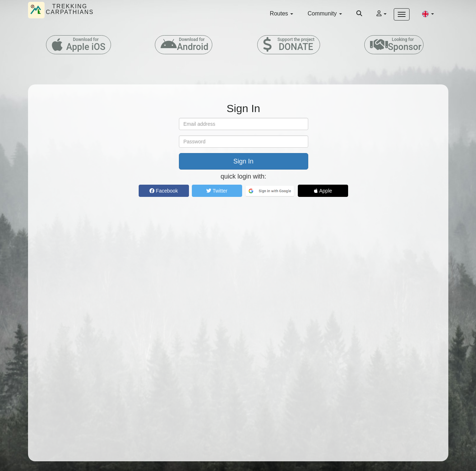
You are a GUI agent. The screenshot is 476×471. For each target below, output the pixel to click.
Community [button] (325, 13)
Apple (323, 191)
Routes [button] (281, 13)
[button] (428, 14)
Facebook (164, 191)
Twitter (217, 191)
